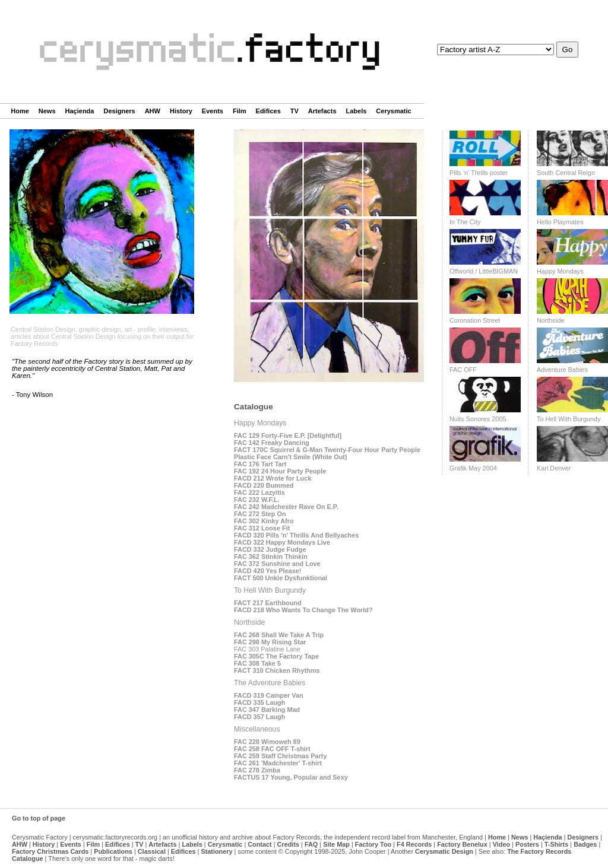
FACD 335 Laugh (259, 702)
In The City (465, 222)
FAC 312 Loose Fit (262, 528)
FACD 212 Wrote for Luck (273, 478)
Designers (119, 111)
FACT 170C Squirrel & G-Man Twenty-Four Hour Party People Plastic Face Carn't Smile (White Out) (327, 453)
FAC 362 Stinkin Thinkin (271, 557)
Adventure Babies (562, 370)
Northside (551, 320)
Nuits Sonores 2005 (478, 419)
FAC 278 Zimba (257, 770)
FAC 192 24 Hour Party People (280, 471)
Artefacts (322, 111)
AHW (153, 111)
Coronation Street (475, 320)
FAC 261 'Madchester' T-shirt (278, 763)
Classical (152, 851)
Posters (527, 844)
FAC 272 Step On (260, 514)
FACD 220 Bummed (264, 485)
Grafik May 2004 (473, 468)
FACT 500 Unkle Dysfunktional (281, 578)
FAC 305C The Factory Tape (276, 656)
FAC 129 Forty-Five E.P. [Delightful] (288, 435)
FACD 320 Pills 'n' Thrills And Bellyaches (296, 535)
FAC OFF (463, 370)
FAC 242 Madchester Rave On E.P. (286, 507)
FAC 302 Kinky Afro (264, 521)
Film (240, 111)
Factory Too (373, 844)
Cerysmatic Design (444, 851)
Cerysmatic (393, 111)
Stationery (216, 851)
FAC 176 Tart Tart (260, 464)
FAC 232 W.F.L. (257, 500)
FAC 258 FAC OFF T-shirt (272, 749)
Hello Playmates (560, 222)
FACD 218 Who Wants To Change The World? (303, 610)
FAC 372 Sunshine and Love (277, 564)
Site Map (336, 844)
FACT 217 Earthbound (268, 603)
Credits (288, 844)
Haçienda (80, 111)
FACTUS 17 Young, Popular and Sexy (291, 777)
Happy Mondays (560, 271)
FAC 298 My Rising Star (270, 642)
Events (213, 111)
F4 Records (414, 844)
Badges (585, 844)
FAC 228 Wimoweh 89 (267, 742)
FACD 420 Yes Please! (267, 571)
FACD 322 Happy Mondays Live (282, 542)
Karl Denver (554, 468)
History (181, 111)
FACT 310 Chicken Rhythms (277, 670)
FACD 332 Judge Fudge (270, 549)
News (47, 111)
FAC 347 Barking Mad (267, 710)
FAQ (311, 844)
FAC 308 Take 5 (257, 663)
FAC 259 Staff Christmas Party (281, 756)
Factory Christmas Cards (50, 851)
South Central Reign (566, 173)
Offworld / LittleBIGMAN (484, 271)
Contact (259, 844)
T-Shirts (556, 844)
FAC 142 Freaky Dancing (272, 443)
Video (501, 844)
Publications (113, 851)
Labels (357, 111)
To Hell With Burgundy (569, 419)
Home (20, 111)
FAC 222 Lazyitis (259, 492)
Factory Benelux (462, 844)
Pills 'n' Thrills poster (479, 173)
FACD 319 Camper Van (269, 695)
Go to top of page (39, 818)
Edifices (268, 111)
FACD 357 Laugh (259, 717)
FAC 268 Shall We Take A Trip (279, 635)
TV (294, 111)
